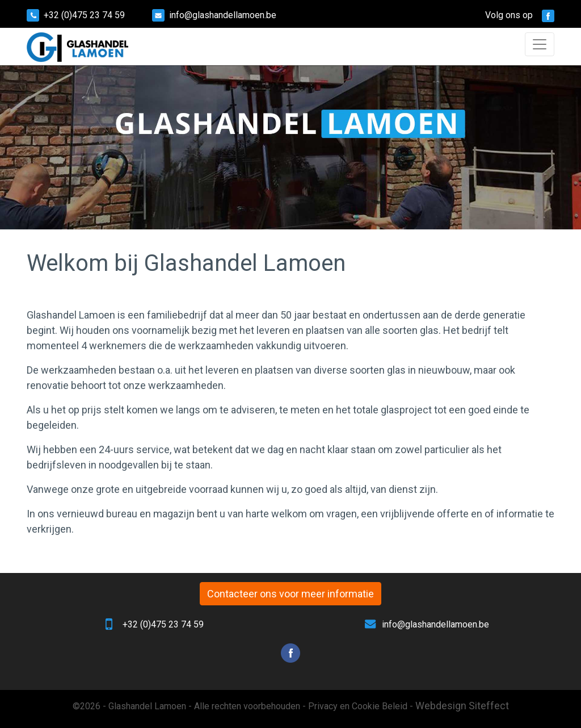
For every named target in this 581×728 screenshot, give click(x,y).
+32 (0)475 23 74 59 (84, 15)
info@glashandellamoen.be (223, 15)
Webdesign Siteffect (462, 706)
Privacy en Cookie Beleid (358, 706)
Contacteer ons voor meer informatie (290, 594)
